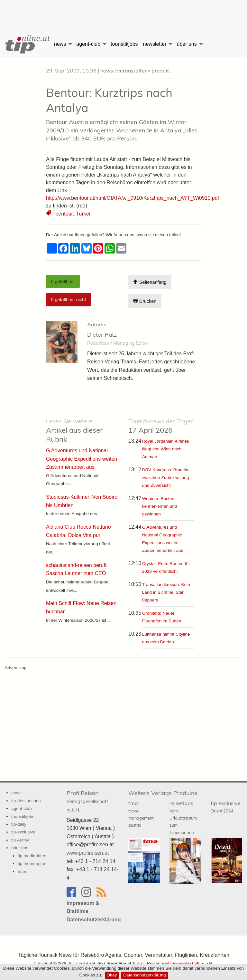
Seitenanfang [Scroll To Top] (150, 282)
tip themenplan (32, 864)
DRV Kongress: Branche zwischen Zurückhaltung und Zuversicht (166, 478)
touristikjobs (124, 44)
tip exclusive (226, 807)
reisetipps (183, 817)
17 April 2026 (161, 426)
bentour (64, 214)
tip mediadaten (32, 856)
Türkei (82, 214)
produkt (161, 71)
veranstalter (132, 71)
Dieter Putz (102, 335)
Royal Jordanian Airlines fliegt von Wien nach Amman (166, 449)
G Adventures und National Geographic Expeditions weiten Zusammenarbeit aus (82, 459)
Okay (112, 975)
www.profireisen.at (88, 853)
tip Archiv (20, 840)
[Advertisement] (123, 11)
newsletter (155, 44)
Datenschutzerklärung (144, 975)
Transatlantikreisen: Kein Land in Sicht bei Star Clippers (166, 592)
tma (141, 814)
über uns (187, 44)
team (23, 872)
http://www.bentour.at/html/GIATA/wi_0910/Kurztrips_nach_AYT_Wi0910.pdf (133, 198)
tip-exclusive (23, 832)
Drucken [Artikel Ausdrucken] (145, 301)
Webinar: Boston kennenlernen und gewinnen (160, 506)
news (60, 44)
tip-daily (19, 824)
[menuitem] (26, 44)
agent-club (88, 44)
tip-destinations (26, 800)
